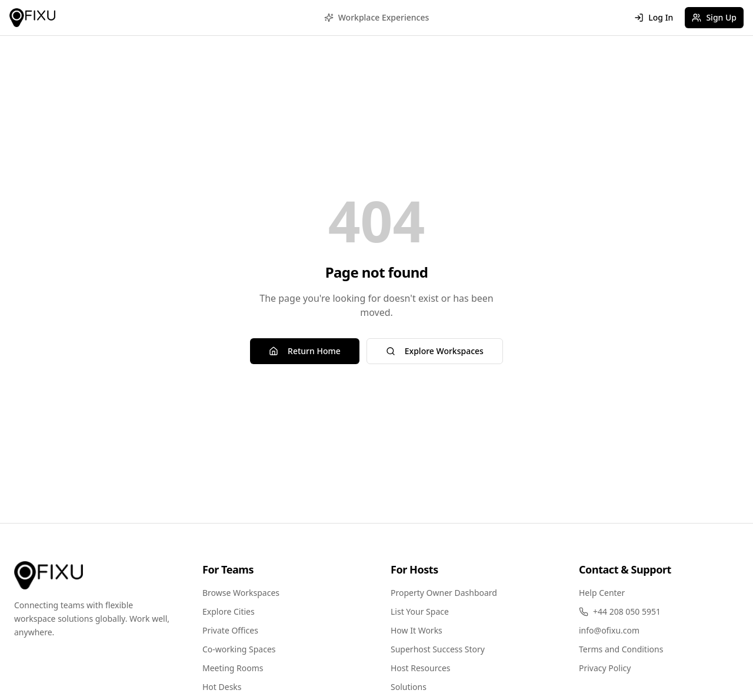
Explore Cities (229, 611)
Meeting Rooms (233, 668)
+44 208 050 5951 (620, 611)
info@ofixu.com (609, 630)
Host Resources (421, 668)
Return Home (305, 351)
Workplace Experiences (377, 17)
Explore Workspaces (435, 351)
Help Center (602, 593)
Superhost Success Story (438, 649)
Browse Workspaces (241, 593)
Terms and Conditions (621, 649)
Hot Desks (222, 687)
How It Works (417, 630)
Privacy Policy (605, 668)
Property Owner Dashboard (444, 593)
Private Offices (230, 630)
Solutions (409, 687)
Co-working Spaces (239, 649)
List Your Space (420, 611)
